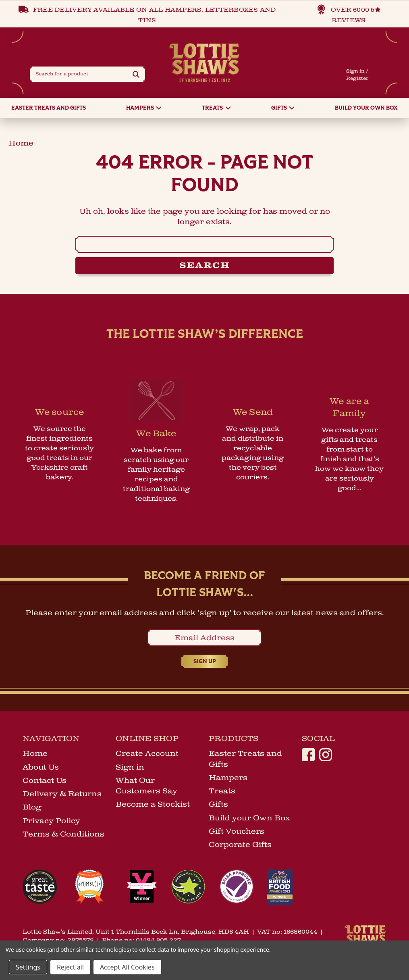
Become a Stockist (153, 806)
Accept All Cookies (127, 967)
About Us (41, 769)
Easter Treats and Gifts (49, 110)
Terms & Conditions (63, 836)
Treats (216, 110)
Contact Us (45, 782)
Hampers (144, 110)
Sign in (355, 72)
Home (35, 755)
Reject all (70, 967)
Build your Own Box (366, 110)
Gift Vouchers (237, 833)
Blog (32, 809)
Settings (28, 967)
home (21, 145)
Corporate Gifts (240, 846)
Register (357, 79)
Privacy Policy (51, 822)
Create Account (147, 755)
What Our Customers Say (146, 787)
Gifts (283, 110)
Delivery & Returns (62, 795)
